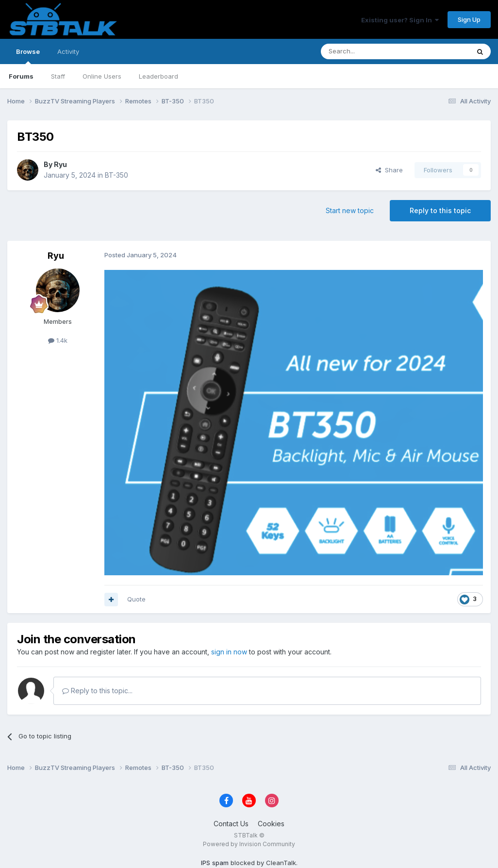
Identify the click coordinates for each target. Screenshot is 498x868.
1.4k (58, 340)
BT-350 (116, 175)
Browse (28, 56)
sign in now (229, 652)
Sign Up (469, 19)
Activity (68, 51)
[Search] (370, 51)
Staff (58, 76)
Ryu (60, 164)
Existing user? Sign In (400, 20)
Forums (21, 76)
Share (389, 170)
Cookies (271, 824)
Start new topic (350, 210)
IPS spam (215, 863)
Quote (136, 599)
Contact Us (231, 824)
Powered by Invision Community (249, 844)
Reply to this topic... (97, 691)
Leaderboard (158, 76)
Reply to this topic (440, 210)
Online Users (102, 76)
